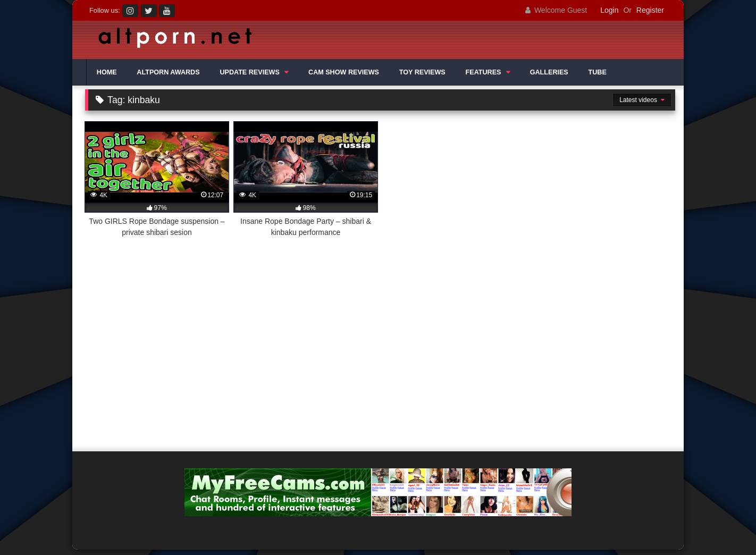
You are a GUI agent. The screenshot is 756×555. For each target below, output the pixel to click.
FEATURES (484, 72)
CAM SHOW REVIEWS (344, 72)
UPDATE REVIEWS (249, 72)
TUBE (598, 72)
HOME (107, 72)
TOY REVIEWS (422, 72)
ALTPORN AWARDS (168, 72)
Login (609, 10)
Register (650, 10)
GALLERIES (549, 72)
